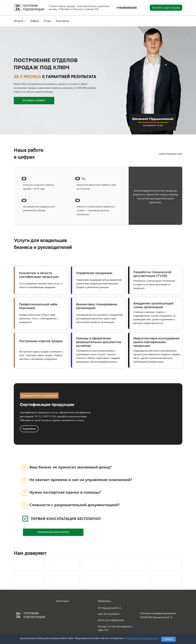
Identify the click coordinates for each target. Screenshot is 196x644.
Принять (169, 639)
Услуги (18, 21)
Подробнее (29, 429)
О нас (47, 21)
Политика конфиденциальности (158, 613)
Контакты (62, 21)
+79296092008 (127, 8)
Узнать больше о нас (171, 153)
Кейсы (35, 21)
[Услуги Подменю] (25, 21)
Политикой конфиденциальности (142, 638)
